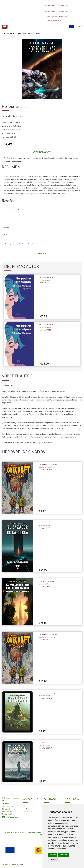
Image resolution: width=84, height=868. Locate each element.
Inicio (4, 33)
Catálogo (12, 33)
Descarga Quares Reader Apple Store (56, 5)
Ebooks (25, 815)
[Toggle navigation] (5, 27)
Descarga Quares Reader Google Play (56, 11)
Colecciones (27, 812)
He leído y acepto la (20, 244)
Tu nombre (5, 228)
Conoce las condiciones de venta (56, 16)
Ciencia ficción (22, 33)
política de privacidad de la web (27, 244)
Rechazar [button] (63, 855)
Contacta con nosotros (52, 21)
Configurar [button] (54, 860)
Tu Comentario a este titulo (11, 210)
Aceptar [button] (53, 855)
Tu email (5, 234)
